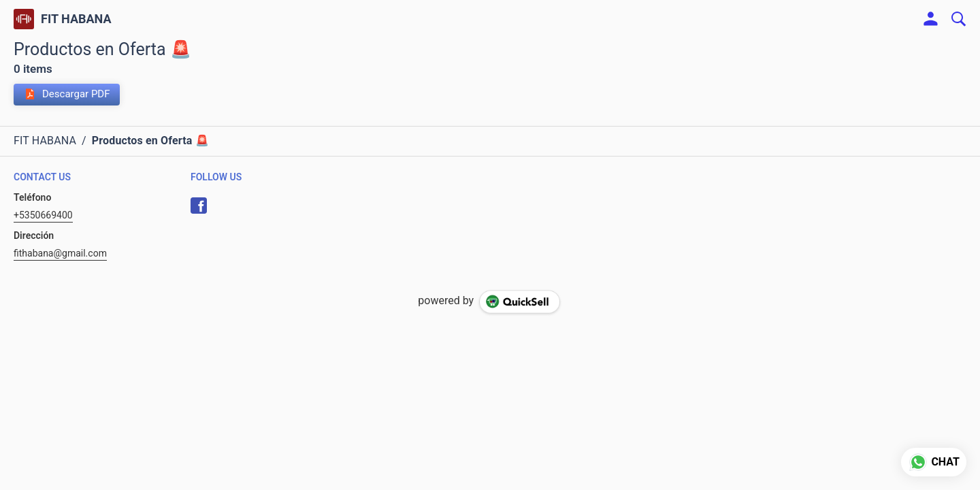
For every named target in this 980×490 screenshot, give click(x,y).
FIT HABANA (76, 19)
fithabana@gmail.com (60, 253)
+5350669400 (43, 215)
